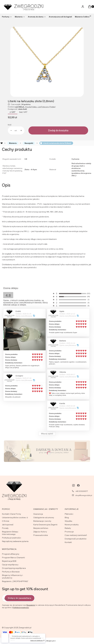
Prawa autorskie (41, 535)
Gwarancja (38, 514)
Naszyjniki (29, 143)
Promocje (69, 532)
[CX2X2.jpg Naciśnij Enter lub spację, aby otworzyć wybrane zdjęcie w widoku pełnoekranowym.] (47, 62)
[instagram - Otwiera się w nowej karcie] (73, 485)
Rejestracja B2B (9, 561)
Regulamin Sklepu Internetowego (10, 533)
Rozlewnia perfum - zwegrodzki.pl (2, 143)
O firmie (6, 521)
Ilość (10, 125)
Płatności (69, 514)
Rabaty (68, 528)
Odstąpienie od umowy (44, 517)
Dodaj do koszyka (58, 130)
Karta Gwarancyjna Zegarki (45, 525)
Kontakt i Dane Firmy (11, 514)
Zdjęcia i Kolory (40, 532)
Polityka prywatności (11, 538)
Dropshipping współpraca (14, 568)
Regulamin (31, 605)
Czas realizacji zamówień (76, 535)
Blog (67, 517)
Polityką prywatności (21, 608)
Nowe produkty (72, 525)
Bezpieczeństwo (41, 528)
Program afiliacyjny (11, 554)
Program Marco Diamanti (13, 557)
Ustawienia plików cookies (14, 517)
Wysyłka (68, 521)
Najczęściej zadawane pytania (15, 541)
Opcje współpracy (10, 565)
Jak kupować (8, 525)
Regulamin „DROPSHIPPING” (15, 581)
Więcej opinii (47, 434)
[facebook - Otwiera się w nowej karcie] (78, 485)
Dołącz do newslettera (20, 598)
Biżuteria (13, 143)
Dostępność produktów (76, 539)
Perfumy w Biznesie (11, 572)
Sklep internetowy (44, 641)
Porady (5, 528)
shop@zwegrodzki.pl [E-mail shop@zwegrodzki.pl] (84, 495)
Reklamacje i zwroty (42, 521)
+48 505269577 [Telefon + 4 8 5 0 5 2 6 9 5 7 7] (82, 491)
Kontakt (68, 542)
